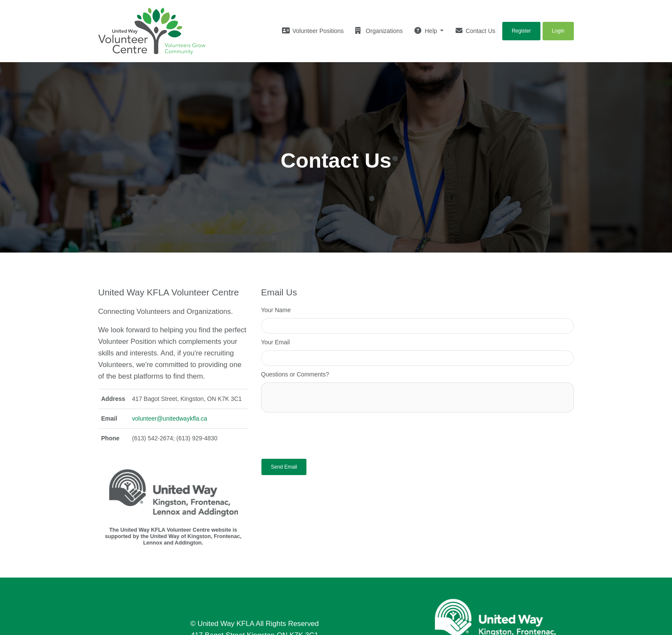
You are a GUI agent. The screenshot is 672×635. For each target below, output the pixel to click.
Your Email (275, 342)
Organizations (379, 31)
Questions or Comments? (295, 374)
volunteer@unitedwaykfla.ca (169, 418)
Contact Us (475, 31)
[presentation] (326, 433)
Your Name (276, 310)
